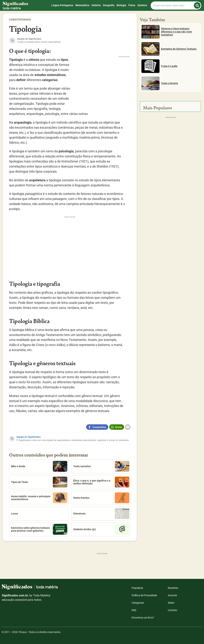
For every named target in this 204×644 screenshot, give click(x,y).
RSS (134, 610)
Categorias (138, 603)
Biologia (121, 5)
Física (132, 5)
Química (142, 5)
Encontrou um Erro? (143, 618)
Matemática (82, 5)
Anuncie (172, 595)
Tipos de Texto (39, 482)
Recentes (173, 588)
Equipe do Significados (29, 437)
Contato (172, 610)
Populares (137, 588)
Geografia (109, 5)
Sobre (171, 603)
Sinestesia (101, 514)
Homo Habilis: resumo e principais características (39, 498)
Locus (14, 514)
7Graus (22, 632)
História (96, 5)
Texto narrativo (101, 466)
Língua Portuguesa (62, 5)
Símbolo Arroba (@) (101, 529)
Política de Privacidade (144, 595)
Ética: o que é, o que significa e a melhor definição (101, 482)
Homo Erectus (101, 498)
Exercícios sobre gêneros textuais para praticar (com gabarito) (39, 529)
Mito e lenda (39, 466)
